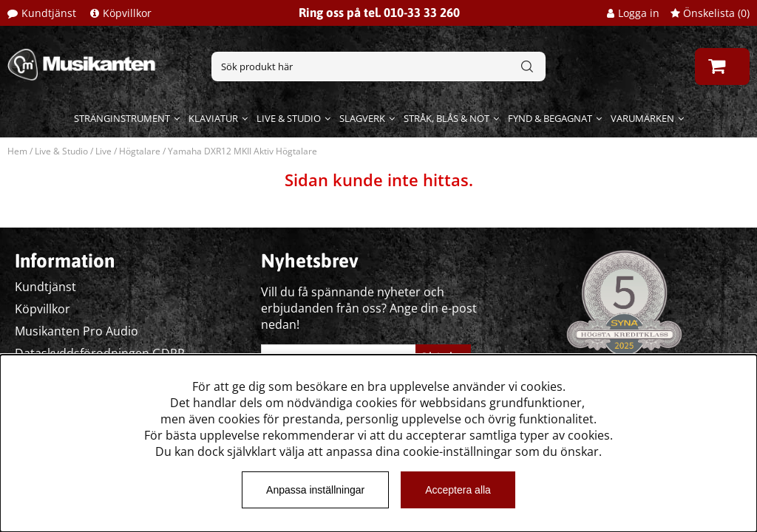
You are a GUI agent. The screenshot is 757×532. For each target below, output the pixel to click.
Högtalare (140, 151)
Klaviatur (213, 118)
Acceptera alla (458, 490)
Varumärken (642, 118)
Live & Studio (289, 118)
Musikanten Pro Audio (77, 331)
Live (103, 151)
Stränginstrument (122, 118)
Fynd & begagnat (550, 118)
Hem (17, 151)
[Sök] (378, 66)
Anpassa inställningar (315, 490)
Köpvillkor (127, 13)
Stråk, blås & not (447, 118)
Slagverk (362, 118)
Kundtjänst (49, 13)
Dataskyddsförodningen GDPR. (101, 353)
